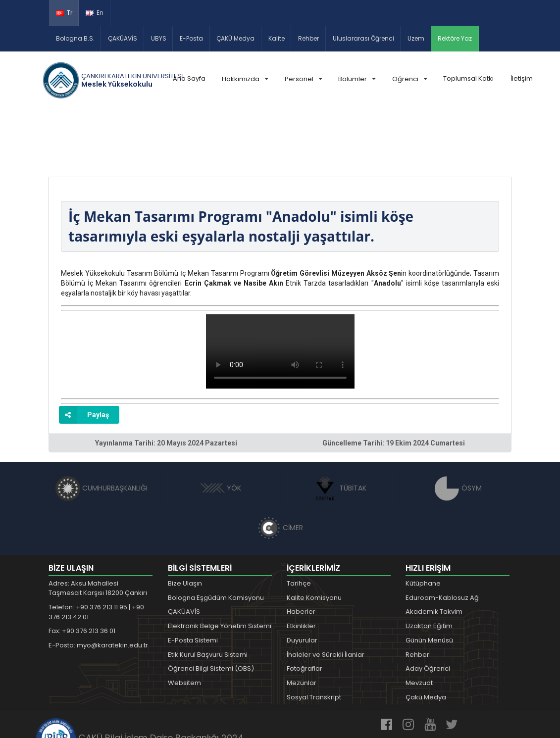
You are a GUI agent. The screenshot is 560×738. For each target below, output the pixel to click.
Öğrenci (409, 79)
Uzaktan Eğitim (429, 568)
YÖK (221, 430)
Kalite (277, 38)
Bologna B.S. (75, 38)
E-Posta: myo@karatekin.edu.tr (98, 587)
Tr (64, 13)
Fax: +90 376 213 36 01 (82, 573)
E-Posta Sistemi (193, 582)
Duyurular (302, 582)
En (95, 13)
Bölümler (357, 79)
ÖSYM (458, 430)
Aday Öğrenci (428, 611)
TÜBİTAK (339, 430)
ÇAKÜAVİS (123, 38)
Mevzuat (419, 625)
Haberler (301, 554)
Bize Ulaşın (185, 525)
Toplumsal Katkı (468, 78)
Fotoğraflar (305, 611)
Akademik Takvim (434, 554)
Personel (303, 79)
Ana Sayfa (189, 78)
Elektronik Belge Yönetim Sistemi (220, 568)
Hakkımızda (245, 79)
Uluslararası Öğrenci (363, 38)
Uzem (416, 38)
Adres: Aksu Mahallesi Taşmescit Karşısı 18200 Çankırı (98, 530)
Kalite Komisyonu (314, 540)
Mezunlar (302, 625)
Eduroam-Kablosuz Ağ (442, 540)
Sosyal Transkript (314, 639)
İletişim (522, 78)
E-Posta (191, 38)
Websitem (184, 625)
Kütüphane (423, 525)
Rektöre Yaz (455, 38)
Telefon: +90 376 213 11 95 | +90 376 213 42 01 (96, 554)
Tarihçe (299, 525)
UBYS (159, 38)
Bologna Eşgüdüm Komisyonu (216, 540)
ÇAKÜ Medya (235, 38)
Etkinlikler (301, 568)
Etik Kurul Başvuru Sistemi (208, 597)
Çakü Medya (426, 639)
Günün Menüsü (429, 582)
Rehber (308, 38)
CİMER (280, 470)
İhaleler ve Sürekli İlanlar (326, 597)
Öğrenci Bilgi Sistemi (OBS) (211, 611)
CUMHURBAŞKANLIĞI (102, 430)
